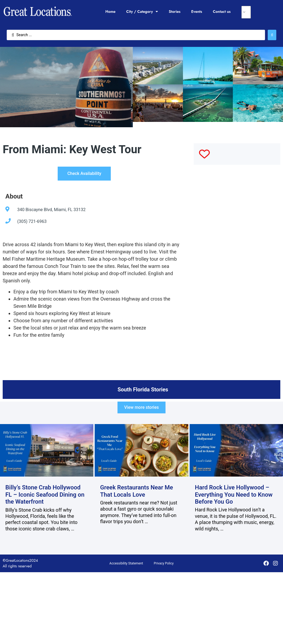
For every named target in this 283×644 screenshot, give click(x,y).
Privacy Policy (164, 563)
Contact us (222, 12)
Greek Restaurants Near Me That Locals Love (137, 491)
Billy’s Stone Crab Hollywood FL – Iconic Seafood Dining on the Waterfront (45, 495)
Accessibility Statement (126, 563)
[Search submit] (272, 35)
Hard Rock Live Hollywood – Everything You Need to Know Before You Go (234, 495)
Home (111, 12)
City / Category (142, 12)
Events (197, 12)
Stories (175, 12)
